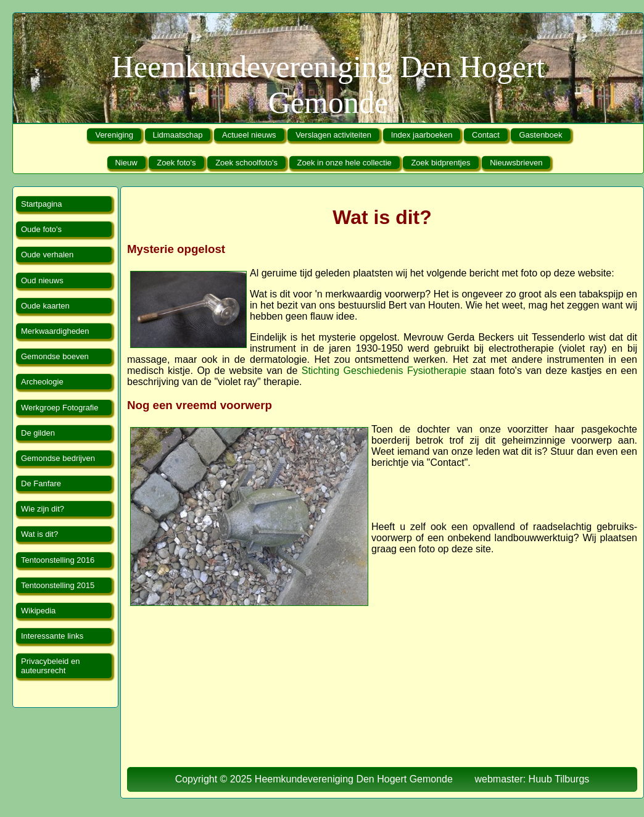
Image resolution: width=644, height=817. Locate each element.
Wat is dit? (39, 534)
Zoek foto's (176, 163)
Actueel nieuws (249, 135)
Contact (486, 135)
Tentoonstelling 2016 (58, 560)
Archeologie (42, 382)
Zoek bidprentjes (440, 163)
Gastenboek (540, 135)
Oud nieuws (42, 280)
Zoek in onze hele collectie (345, 163)
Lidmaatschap (178, 135)
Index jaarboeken (422, 135)
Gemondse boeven (55, 356)
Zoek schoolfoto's (246, 163)
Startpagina (42, 204)
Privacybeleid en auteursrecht (50, 666)
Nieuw (126, 163)
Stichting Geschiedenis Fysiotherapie (384, 371)
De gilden (38, 433)
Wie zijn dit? (43, 509)
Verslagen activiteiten (333, 135)
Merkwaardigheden (55, 331)
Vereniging (114, 135)
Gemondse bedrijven (58, 458)
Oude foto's (41, 229)
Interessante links (52, 636)
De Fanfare (41, 483)
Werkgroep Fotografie (60, 408)
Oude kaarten (45, 306)
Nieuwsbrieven (516, 163)
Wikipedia (38, 611)
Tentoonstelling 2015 (58, 585)
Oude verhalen (47, 255)
